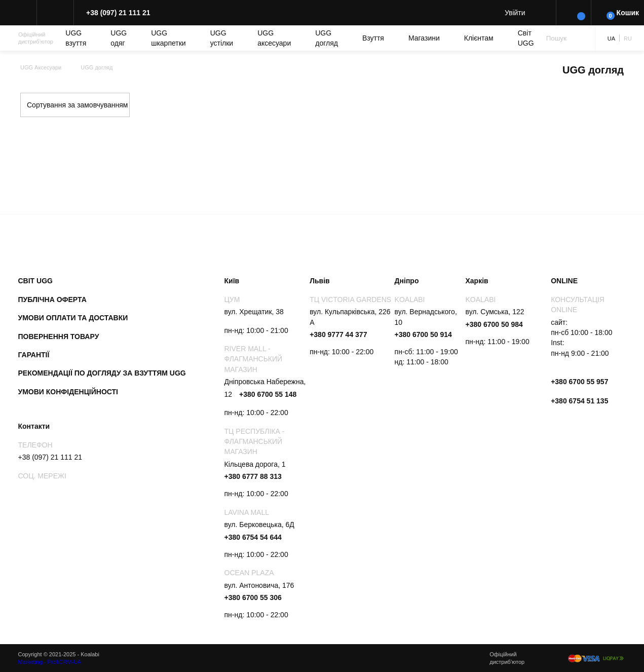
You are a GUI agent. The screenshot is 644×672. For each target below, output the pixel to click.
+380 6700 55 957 (579, 382)
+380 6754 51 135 (579, 401)
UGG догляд (327, 38)
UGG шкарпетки (168, 38)
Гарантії (34, 355)
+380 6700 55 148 (268, 394)
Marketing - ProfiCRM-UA (50, 662)
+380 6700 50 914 (423, 334)
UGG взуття (76, 38)
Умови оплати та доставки (73, 318)
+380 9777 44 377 (338, 334)
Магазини (424, 38)
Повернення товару (59, 337)
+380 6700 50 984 (494, 324)
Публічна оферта (52, 300)
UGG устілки (222, 38)
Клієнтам (479, 38)
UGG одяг (119, 38)
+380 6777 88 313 (253, 476)
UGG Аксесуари (41, 67)
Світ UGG (526, 38)
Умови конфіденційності (68, 392)
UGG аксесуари (274, 38)
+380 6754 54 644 (253, 537)
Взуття (373, 38)
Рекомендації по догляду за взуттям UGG (102, 373)
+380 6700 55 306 (253, 598)
